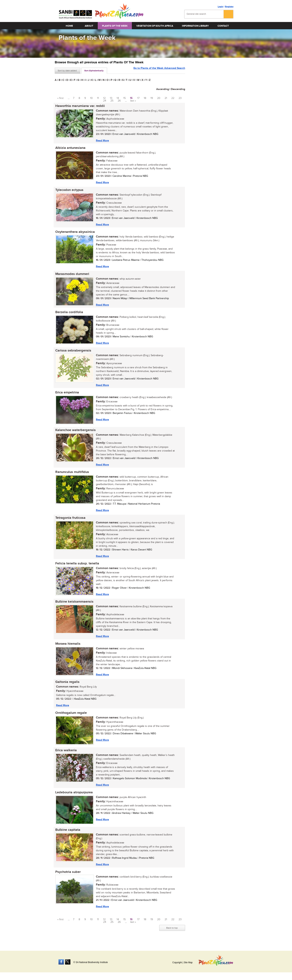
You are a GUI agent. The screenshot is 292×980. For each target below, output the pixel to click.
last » (133, 101)
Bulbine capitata (67, 835)
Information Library (195, 26)
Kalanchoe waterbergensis (75, 432)
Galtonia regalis (67, 686)
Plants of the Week (115, 26)
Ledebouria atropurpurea (73, 797)
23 (180, 98)
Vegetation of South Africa (155, 26)
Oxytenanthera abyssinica (74, 233)
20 (159, 98)
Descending (178, 89)
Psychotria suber (67, 877)
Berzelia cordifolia (69, 314)
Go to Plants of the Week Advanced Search (159, 70)
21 (166, 98)
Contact (223, 26)
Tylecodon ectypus (69, 191)
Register (229, 7)
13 (111, 98)
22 (173, 98)
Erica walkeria (65, 755)
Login (220, 7)
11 (98, 98)
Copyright (177, 962)
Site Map (188, 962)
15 (124, 98)
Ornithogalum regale (70, 717)
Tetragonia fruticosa (70, 521)
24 (105, 101)
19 (152, 98)
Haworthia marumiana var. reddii (80, 106)
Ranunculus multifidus (72, 475)
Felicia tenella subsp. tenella (77, 567)
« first (60, 98)
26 (119, 101)
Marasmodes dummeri (72, 275)
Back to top (172, 933)
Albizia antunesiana (70, 148)
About (89, 26)
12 (104, 98)
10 (91, 98)
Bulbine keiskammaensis (74, 605)
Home (69, 26)
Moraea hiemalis (67, 647)
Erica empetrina (67, 395)
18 (145, 98)
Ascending (163, 89)
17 (138, 98)
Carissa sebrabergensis (73, 352)
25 (112, 101)
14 (118, 98)
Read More (102, 141)
